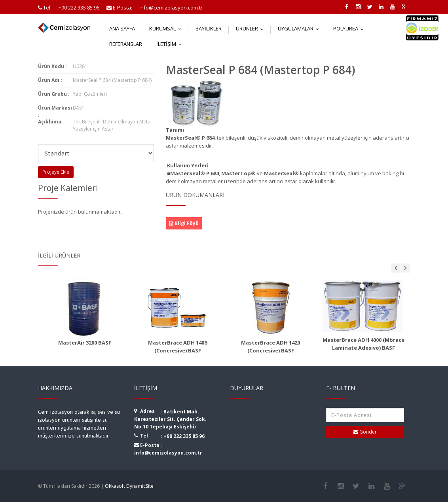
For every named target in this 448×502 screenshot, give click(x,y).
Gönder (365, 432)
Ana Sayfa (122, 28)
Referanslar (126, 44)
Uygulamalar (300, 28)
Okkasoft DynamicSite (129, 486)
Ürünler (252, 28)
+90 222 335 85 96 (184, 436)
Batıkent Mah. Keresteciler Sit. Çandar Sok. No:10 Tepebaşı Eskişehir (170, 419)
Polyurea (350, 28)
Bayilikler (209, 28)
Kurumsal (167, 28)
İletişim (171, 44)
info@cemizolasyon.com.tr (168, 453)
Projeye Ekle (56, 172)
